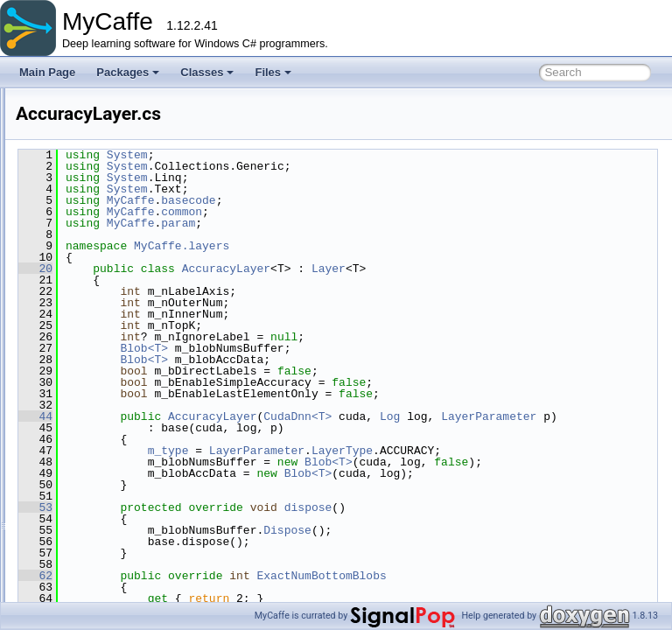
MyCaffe (35, 102)
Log (609, 416)
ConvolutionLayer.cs (133, 564)
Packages (128, 72)
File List (62, 179)
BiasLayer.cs (115, 449)
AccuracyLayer (445, 269)
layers (86, 276)
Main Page (47, 72)
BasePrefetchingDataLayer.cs (155, 391)
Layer (547, 269)
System (346, 155)
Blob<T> (363, 348)
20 (254, 269)
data (82, 237)
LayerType (416, 473)
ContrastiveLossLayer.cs (143, 545)
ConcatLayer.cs (122, 507)
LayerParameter (331, 428)
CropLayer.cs (117, 584)
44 (254, 416)
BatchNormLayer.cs (132, 410)
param (397, 223)
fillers (84, 256)
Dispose (506, 564)
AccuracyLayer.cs (127, 314)
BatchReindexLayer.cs (138, 430)
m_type (387, 462)
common (92, 218)
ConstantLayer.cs (126, 526)
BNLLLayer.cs (119, 468)
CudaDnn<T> (516, 416)
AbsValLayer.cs (122, 295)
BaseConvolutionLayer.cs (145, 353)
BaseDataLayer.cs (128, 372)
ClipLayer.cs (114, 487)
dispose (527, 542)
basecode (407, 200)
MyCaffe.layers (400, 246)
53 (254, 542)
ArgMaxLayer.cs (123, 333)
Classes (207, 72)
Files (273, 72)
